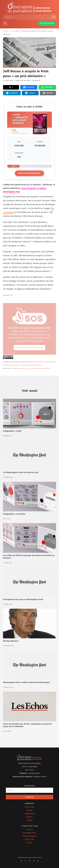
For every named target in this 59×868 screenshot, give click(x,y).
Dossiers (30, 810)
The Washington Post (43, 368)
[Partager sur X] (11, 87)
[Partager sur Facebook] (29, 87)
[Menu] (5, 23)
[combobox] (27, 17)
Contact (30, 843)
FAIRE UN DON (47, 23)
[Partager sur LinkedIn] (30, 93)
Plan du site (29, 839)
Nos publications (30, 833)
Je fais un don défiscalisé (29, 350)
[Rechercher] (54, 17)
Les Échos (31, 368)
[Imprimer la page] (48, 93)
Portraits (29, 817)
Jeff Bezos (22, 368)
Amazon (15, 368)
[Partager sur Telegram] (12, 93)
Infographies (30, 813)
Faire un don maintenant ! (29, 173)
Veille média (30, 807)
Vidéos (30, 820)
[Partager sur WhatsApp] (47, 87)
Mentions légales (29, 836)
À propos (29, 829)
